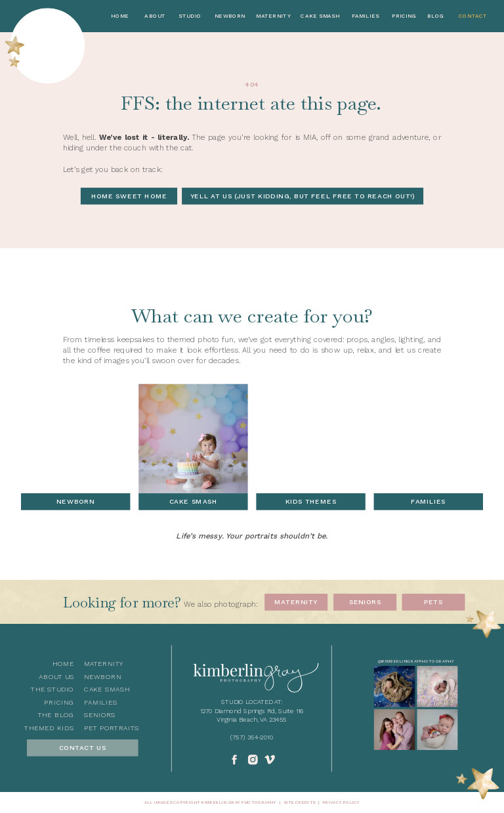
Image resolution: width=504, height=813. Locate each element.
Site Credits (299, 803)
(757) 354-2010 (252, 737)
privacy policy (341, 803)
